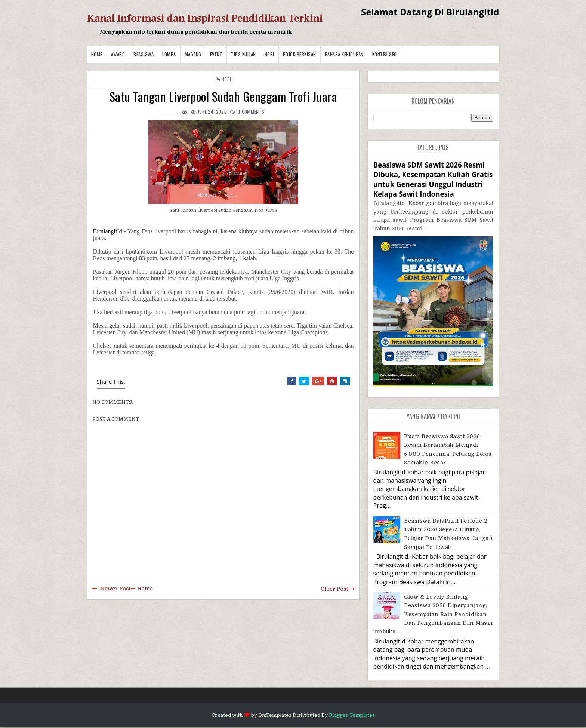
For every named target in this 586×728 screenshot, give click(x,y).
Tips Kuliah (243, 54)
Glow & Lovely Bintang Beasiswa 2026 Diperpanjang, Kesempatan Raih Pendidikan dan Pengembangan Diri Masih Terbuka (433, 614)
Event (216, 54)
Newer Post (115, 589)
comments (251, 111)
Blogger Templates (352, 715)
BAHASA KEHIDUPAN (344, 54)
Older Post (334, 589)
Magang (193, 54)
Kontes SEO (385, 54)
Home (97, 54)
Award (118, 54)
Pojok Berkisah (300, 54)
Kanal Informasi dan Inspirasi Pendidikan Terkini (205, 18)
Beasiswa (144, 54)
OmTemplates (275, 715)
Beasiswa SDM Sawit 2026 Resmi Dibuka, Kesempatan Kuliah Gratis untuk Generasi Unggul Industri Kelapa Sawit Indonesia (433, 179)
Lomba (169, 54)
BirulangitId (108, 231)
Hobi (269, 54)
